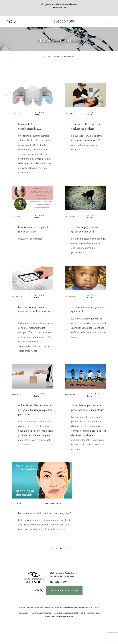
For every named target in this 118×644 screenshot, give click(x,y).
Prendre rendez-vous (64, 591)
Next (109, 12)
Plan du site (23, 613)
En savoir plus (60, 8)
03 (61, 548)
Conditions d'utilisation (41, 613)
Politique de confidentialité (66, 613)
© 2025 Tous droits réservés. (46, 608)
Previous (9, 12)
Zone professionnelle (90, 613)
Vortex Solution (91, 608)
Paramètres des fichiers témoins (59, 617)
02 (57, 548)
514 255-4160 (64, 22)
